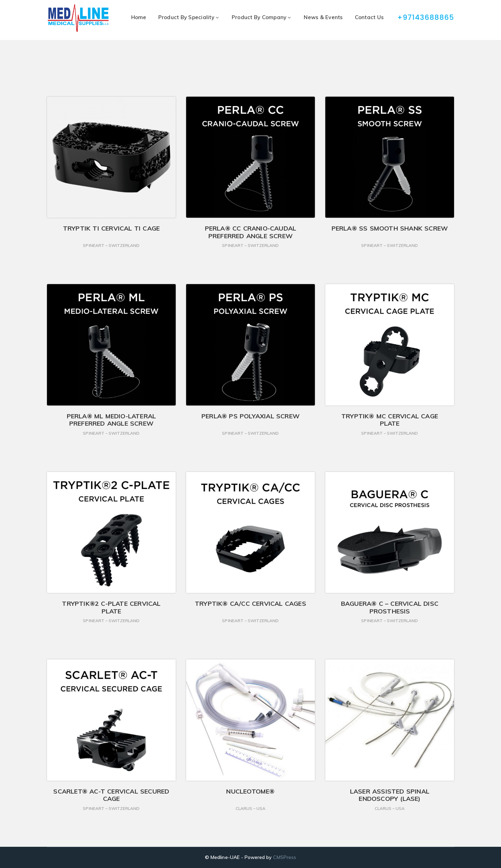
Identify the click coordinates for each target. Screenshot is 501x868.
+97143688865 (426, 17)
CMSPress (284, 857)
